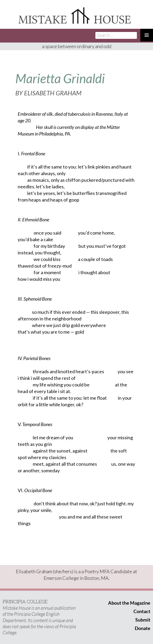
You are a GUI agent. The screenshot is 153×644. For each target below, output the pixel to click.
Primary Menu (147, 35)
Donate (143, 628)
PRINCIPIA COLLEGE (25, 601)
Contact (142, 611)
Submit (143, 620)
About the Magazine (129, 603)
